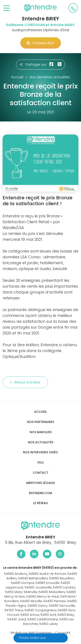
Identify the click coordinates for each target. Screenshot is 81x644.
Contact (41, 473)
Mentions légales (41, 483)
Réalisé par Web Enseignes (31, 633)
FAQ (40, 463)
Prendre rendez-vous (33, 638)
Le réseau (41, 503)
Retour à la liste (25, 382)
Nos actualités (41, 442)
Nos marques (41, 432)
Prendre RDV (41, 43)
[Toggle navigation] (7, 8)
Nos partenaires (40, 422)
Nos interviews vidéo (40, 452)
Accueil (40, 412)
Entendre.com (40, 493)
